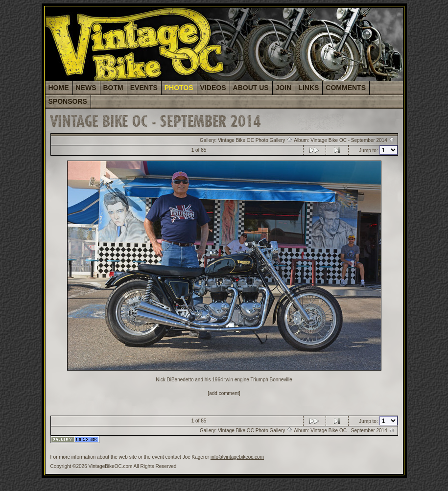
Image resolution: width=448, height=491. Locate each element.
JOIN (284, 88)
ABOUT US (251, 88)
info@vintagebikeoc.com (237, 457)
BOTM (113, 88)
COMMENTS (346, 88)
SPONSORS (68, 101)
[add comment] (224, 393)
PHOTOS (179, 88)
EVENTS (144, 88)
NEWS (86, 88)
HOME (59, 88)
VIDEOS (213, 88)
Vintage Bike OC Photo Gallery (255, 140)
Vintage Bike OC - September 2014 (353, 140)
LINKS (308, 88)
